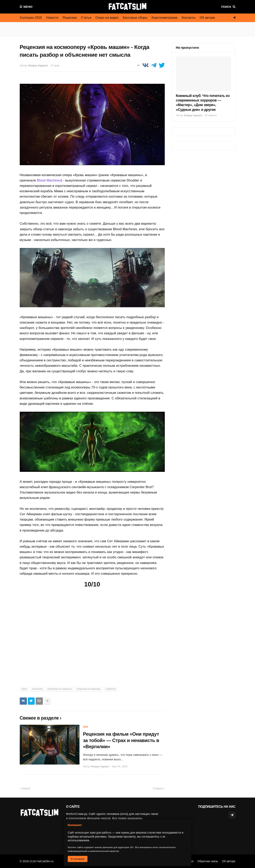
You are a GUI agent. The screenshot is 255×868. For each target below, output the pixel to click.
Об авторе (207, 18)
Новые (26, 788)
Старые (158, 788)
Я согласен (78, 859)
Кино (24, 689)
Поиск (226, 7)
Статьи (86, 18)
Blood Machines (49, 180)
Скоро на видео (107, 18)
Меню (28, 7)
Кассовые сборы (135, 18)
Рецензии (70, 18)
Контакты (189, 18)
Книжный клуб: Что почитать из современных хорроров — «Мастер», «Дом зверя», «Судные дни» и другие (203, 103)
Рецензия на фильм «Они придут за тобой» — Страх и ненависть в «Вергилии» (121, 740)
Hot (86, 727)
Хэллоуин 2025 (31, 18)
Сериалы (111, 689)
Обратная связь (208, 861)
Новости (52, 18)
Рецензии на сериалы (60, 689)
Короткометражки (165, 18)
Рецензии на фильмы (89, 689)
